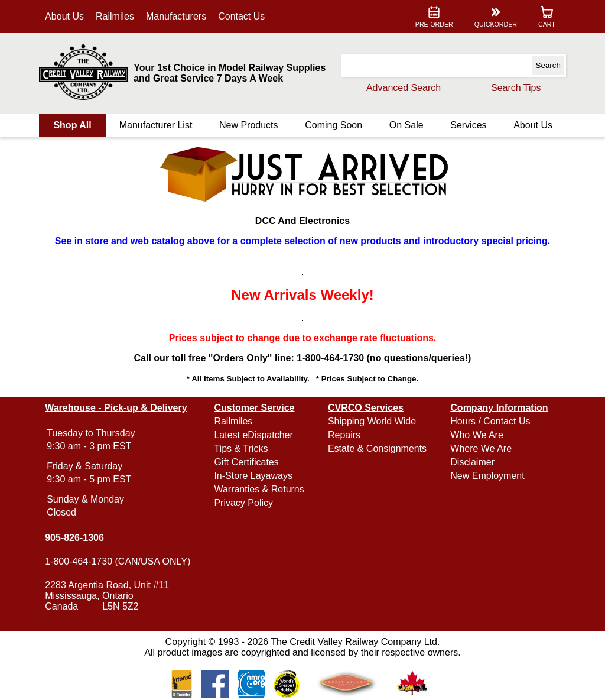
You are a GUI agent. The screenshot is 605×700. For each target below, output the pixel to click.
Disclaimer (472, 462)
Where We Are (481, 448)
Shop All (72, 125)
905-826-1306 (74, 538)
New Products (249, 125)
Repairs (344, 435)
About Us (64, 16)
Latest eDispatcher (253, 435)
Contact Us (241, 16)
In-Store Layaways (253, 476)
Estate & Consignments (377, 448)
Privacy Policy (243, 503)
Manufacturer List (156, 125)
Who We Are (477, 435)
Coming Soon (334, 125)
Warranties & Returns (259, 489)
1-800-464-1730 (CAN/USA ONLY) (118, 561)
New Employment (487, 476)
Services (468, 125)
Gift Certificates (246, 462)
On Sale (406, 125)
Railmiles (115, 16)
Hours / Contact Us (490, 421)
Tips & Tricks (241, 448)
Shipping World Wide (372, 421)
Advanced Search (404, 88)
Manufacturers (176, 16)
